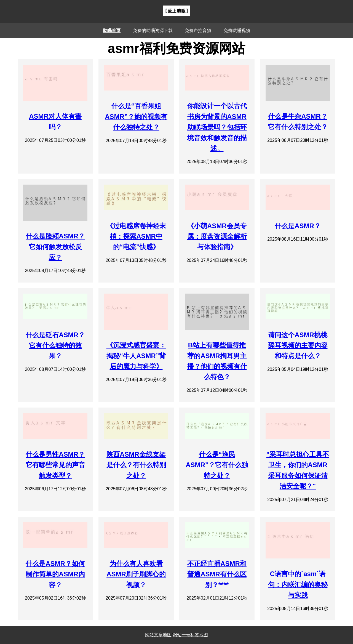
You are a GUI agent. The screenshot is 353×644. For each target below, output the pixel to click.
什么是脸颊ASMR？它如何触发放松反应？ (55, 247)
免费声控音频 (198, 30)
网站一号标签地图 (190, 635)
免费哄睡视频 (237, 30)
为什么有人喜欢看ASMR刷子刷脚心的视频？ (136, 574)
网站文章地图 (158, 635)
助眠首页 (112, 30)
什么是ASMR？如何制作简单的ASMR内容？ (55, 574)
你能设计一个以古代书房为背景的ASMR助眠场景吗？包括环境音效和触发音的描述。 (217, 127)
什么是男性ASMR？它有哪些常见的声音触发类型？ (55, 465)
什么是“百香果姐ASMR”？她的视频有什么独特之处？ (136, 116)
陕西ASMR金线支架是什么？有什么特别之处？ (136, 465)
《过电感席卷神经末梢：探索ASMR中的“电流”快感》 (136, 236)
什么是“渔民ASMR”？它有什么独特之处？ (217, 465)
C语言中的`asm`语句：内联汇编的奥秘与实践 (298, 584)
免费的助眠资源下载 (153, 30)
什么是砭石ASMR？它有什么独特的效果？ (55, 345)
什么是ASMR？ (298, 226)
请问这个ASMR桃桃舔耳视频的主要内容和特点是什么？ (298, 345)
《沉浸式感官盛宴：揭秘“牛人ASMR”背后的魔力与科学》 (136, 356)
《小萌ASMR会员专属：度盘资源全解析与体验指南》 (217, 236)
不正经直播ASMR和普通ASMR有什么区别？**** (217, 574)
